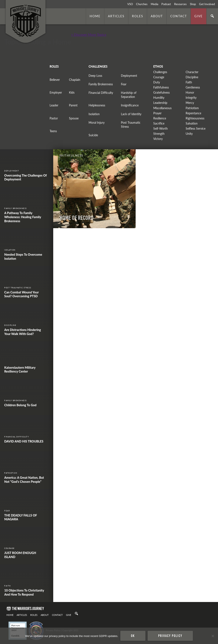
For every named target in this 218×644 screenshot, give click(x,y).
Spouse (74, 118)
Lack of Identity (131, 114)
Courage (159, 77)
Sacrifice (159, 123)
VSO (130, 4)
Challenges (160, 72)
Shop (193, 4)
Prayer (157, 113)
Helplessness (97, 105)
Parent (73, 105)
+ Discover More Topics (89, 34)
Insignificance (130, 105)
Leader (54, 105)
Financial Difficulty (101, 93)
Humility (159, 98)
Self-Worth (161, 128)
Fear (124, 84)
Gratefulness (161, 92)
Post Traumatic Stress (131, 125)
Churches (142, 4)
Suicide (93, 135)
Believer (55, 80)
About (157, 16)
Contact (179, 16)
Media (154, 4)
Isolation (94, 114)
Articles (116, 16)
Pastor (54, 118)
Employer (56, 92)
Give (199, 16)
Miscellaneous (162, 108)
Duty (157, 82)
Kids (72, 92)
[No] (213, 636)
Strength (159, 134)
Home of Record (76, 218)
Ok (133, 636)
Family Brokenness (101, 84)
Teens (53, 131)
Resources (180, 4)
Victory (158, 139)
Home (95, 16)
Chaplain (75, 80)
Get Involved (207, 4)
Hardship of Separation (129, 95)
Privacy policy (170, 636)
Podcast (166, 4)
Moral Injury (97, 123)
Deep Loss (95, 76)
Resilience (160, 118)
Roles (138, 16)
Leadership (160, 103)
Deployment (129, 76)
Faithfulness (161, 87)
